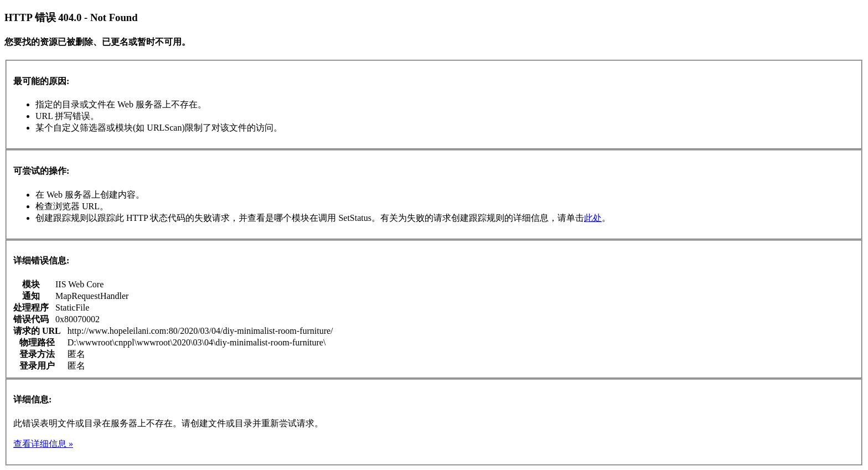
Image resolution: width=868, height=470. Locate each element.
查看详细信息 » (43, 444)
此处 (593, 218)
